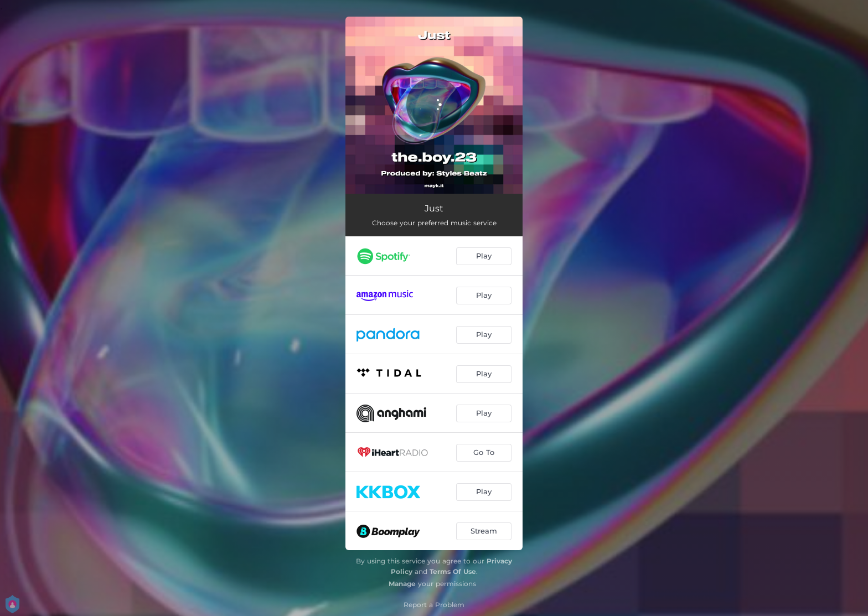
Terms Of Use (453, 571)
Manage (402, 584)
